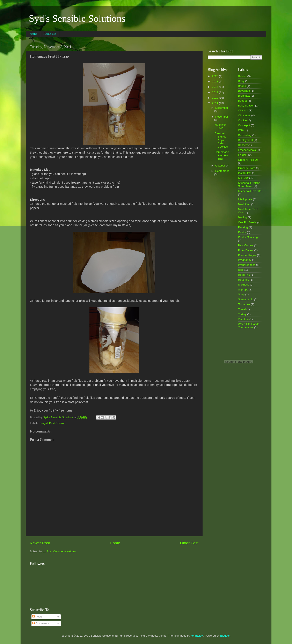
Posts (37, 617)
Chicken (243, 110)
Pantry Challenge (249, 237)
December (222, 108)
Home (33, 34)
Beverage (244, 91)
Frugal (44, 423)
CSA (241, 130)
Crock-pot (244, 125)
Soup (241, 294)
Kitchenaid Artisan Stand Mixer (249, 184)
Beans (242, 86)
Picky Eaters (246, 250)
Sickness (244, 285)
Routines (244, 280)
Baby (241, 81)
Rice (241, 270)
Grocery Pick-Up (248, 160)
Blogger (225, 636)
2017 (216, 87)
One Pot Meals (247, 222)
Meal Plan (244, 204)
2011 (216, 103)
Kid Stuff (243, 178)
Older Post (189, 543)
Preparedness (247, 265)
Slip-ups (243, 290)
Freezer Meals (247, 150)
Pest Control (57, 423)
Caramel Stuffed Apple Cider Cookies (221, 140)
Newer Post (40, 543)
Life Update (245, 199)
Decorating (245, 135)
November (222, 117)
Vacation (243, 319)
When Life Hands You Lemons (249, 326)
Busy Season (246, 106)
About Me (50, 34)
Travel (242, 309)
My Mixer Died (220, 126)
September (222, 171)
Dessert (243, 145)
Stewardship (246, 299)
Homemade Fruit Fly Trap (222, 155)
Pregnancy (245, 260)
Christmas (244, 115)
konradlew (197, 636)
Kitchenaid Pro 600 (250, 191)
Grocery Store (247, 168)
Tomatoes (244, 304)
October (221, 166)
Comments (41, 623)
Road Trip (244, 275)
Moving (243, 217)
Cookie (242, 120)
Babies (242, 76)
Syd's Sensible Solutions (77, 18)
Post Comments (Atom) (61, 551)
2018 (216, 82)
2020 (216, 76)
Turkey (242, 314)
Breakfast (244, 96)
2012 (216, 98)
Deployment (246, 140)
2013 (216, 92)
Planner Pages (247, 255)
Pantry (242, 232)
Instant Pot (245, 173)
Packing (243, 227)
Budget (243, 101)
